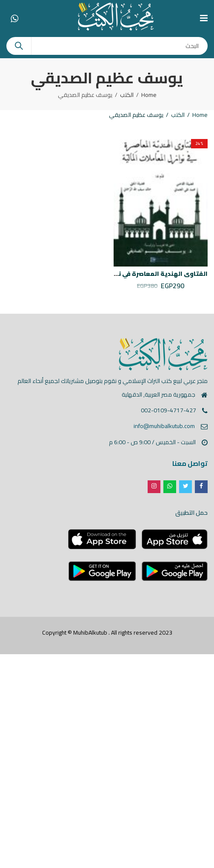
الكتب (127, 95)
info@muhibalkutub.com (164, 426)
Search (19, 46)
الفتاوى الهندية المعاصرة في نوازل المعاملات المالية (130, 274)
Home (149, 95)
